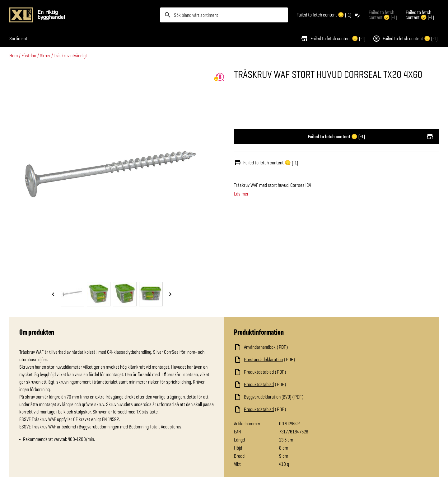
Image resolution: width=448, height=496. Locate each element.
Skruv (45, 56)
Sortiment (18, 38)
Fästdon (29, 56)
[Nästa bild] (170, 295)
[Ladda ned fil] (296, 347)
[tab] (72, 294)
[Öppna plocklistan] (329, 15)
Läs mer (241, 194)
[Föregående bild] (53, 295)
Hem (14, 56)
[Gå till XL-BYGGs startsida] (82, 15)
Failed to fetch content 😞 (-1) (333, 39)
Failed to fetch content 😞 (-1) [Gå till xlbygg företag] (383, 15)
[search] (224, 15)
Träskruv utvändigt (70, 56)
